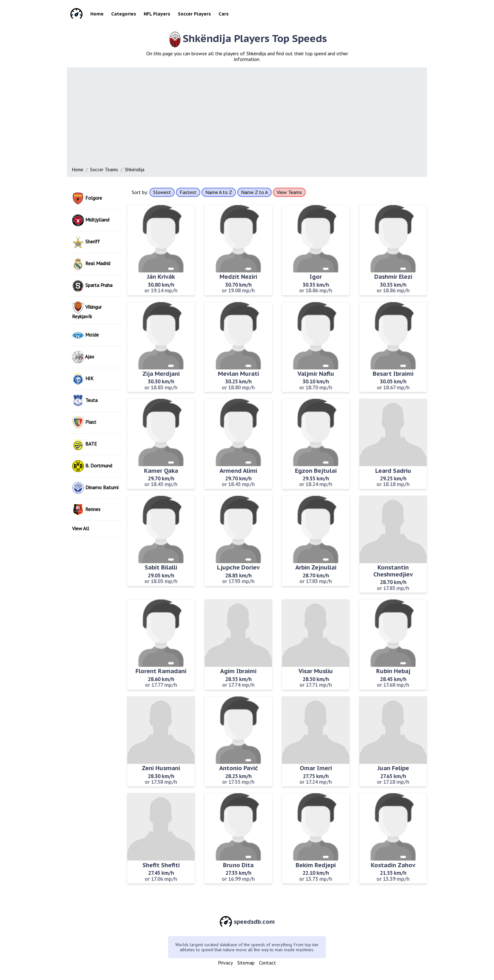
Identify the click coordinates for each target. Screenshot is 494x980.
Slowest (162, 192)
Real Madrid (91, 264)
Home (97, 14)
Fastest (188, 192)
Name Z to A (254, 192)
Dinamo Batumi (95, 488)
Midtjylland (91, 220)
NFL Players (157, 14)
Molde (85, 335)
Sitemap (246, 963)
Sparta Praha (92, 286)
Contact (268, 963)
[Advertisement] (262, 119)
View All (81, 528)
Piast (84, 423)
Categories (124, 14)
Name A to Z (219, 192)
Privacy (225, 963)
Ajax (83, 357)
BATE (84, 444)
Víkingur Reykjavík (87, 310)
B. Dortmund (92, 466)
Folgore (87, 198)
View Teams (289, 192)
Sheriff (86, 242)
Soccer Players (194, 14)
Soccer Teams (104, 170)
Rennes (86, 510)
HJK (83, 379)
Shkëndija (135, 170)
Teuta (85, 401)
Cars (224, 14)
